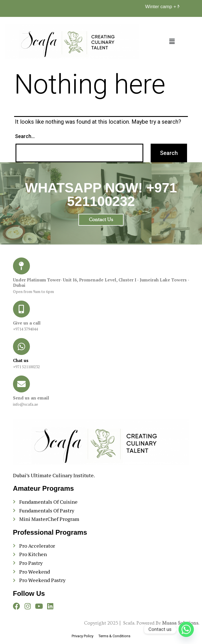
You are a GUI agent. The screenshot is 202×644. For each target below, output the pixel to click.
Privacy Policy (83, 636)
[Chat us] (21, 347)
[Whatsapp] (186, 629)
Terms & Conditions (114, 636)
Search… (25, 136)
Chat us (21, 360)
